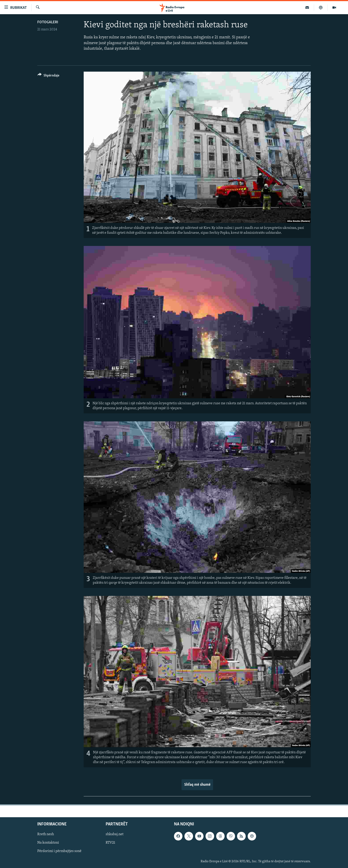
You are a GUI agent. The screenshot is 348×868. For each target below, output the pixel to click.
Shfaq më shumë (197, 785)
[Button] (48, 76)
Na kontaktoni (48, 843)
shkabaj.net (115, 834)
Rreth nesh (46, 834)
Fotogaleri (48, 22)
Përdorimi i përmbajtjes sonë (59, 851)
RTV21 (110, 843)
